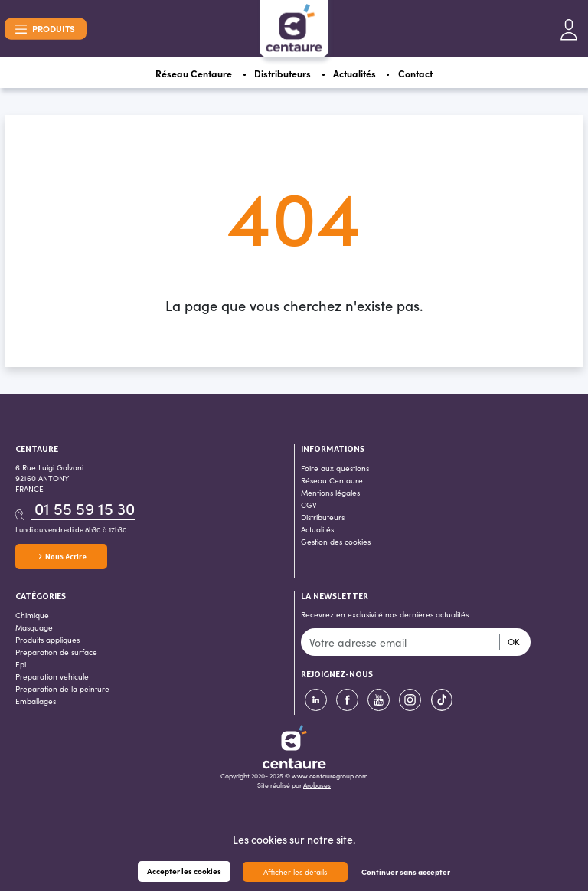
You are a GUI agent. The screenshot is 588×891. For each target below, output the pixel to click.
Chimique (32, 615)
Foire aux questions (335, 468)
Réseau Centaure (194, 73)
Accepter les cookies (184, 871)
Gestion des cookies (336, 542)
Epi (21, 664)
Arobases (317, 785)
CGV (309, 505)
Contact (415, 73)
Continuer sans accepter (406, 872)
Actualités (354, 73)
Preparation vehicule (52, 676)
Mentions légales (330, 493)
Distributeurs (283, 73)
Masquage (34, 627)
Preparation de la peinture (62, 689)
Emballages (36, 701)
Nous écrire (62, 557)
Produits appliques (47, 640)
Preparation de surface (56, 652)
